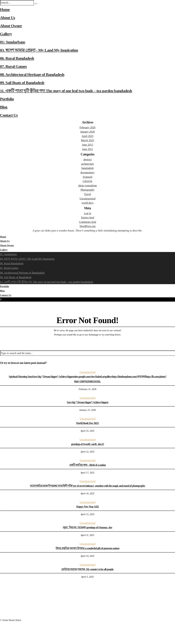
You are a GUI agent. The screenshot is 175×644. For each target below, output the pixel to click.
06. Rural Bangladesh (17, 58)
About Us (8, 18)
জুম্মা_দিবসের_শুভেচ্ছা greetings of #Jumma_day (87, 527)
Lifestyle (88, 181)
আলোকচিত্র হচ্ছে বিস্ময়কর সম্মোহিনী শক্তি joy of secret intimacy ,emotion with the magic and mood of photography (87, 486)
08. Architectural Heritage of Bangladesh (32, 75)
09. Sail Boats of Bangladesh (22, 83)
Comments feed (88, 222)
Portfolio (7, 99)
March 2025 (87, 140)
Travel (87, 194)
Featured (87, 177)
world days (88, 203)
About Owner (11, 26)
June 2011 (88, 149)
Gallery (6, 34)
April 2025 (87, 136)
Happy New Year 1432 (88, 507)
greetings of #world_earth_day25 (87, 444)
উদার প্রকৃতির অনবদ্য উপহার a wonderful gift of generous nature (88, 548)
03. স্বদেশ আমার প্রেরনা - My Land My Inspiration (39, 50)
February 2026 (87, 127)
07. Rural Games (13, 66)
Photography (87, 190)
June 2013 (87, 145)
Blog (4, 107)
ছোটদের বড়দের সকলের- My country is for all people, (87, 569)
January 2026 (87, 132)
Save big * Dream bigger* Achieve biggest (87, 402)
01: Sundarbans (13, 42)
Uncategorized (87, 199)
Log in (87, 213)
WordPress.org (87, 226)
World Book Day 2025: (87, 423)
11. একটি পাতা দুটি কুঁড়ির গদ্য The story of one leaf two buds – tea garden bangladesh (66, 91)
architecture (87, 164)
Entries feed (88, 218)
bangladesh (87, 168)
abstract (87, 159)
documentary (87, 172)
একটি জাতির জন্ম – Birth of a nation (87, 465)
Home (5, 9)
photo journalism (88, 186)
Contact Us (9, 115)
